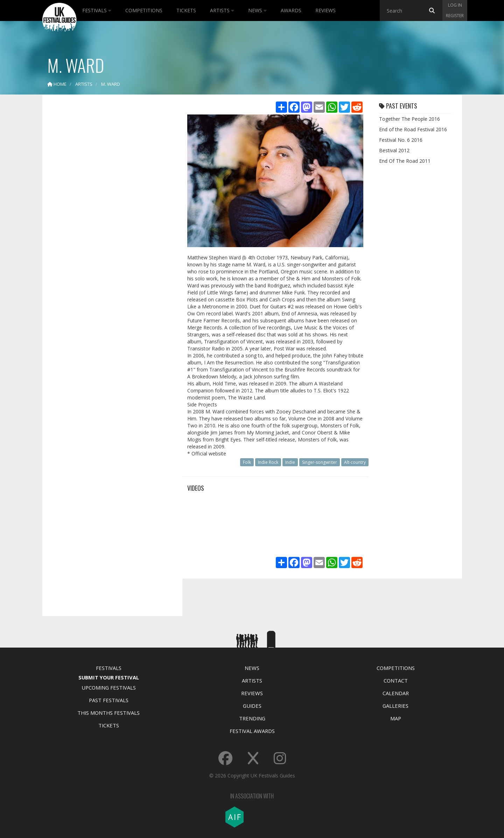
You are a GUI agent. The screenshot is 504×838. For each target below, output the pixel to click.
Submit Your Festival (109, 677)
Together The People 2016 (409, 119)
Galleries (395, 706)
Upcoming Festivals (109, 687)
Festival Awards (252, 731)
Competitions (144, 10)
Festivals (97, 10)
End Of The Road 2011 (405, 161)
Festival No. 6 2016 (401, 140)
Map (396, 718)
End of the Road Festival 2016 (413, 129)
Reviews (325, 10)
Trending (252, 718)
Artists (222, 10)
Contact (396, 680)
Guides (252, 706)
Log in (455, 5)
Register (455, 16)
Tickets (186, 10)
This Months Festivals (108, 713)
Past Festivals (109, 700)
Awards (291, 10)
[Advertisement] (107, 210)
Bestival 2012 (394, 150)
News (257, 10)
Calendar (396, 693)
